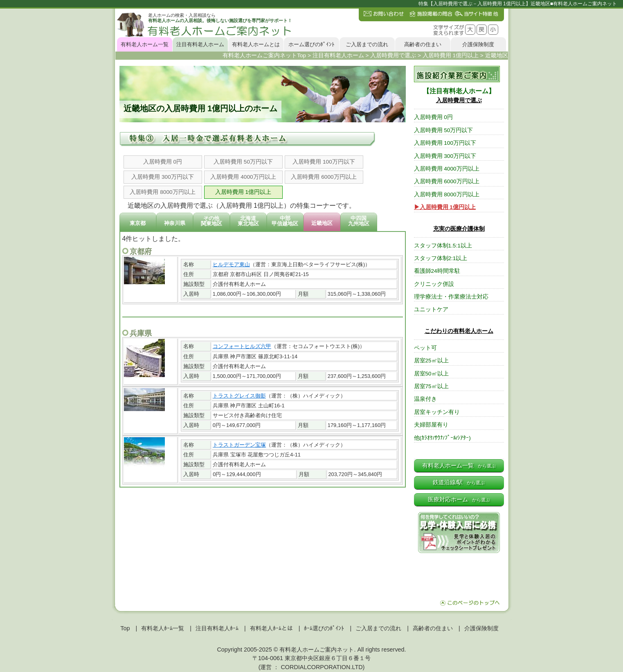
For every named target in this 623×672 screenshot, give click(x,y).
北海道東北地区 (248, 221)
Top (125, 628)
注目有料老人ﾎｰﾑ (217, 628)
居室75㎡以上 (431, 386)
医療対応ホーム (459, 500)
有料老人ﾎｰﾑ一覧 (163, 628)
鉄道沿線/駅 (459, 482)
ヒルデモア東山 (231, 264)
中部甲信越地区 (285, 221)
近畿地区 (322, 223)
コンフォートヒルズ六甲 (242, 346)
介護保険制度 (478, 44)
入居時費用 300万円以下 (162, 177)
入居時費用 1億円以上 (243, 192)
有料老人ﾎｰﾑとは (271, 628)
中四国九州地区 (359, 221)
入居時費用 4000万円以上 (243, 177)
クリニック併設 (434, 284)
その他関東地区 (211, 221)
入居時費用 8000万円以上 (162, 192)
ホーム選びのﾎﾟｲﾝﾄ (311, 44)
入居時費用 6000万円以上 (324, 177)
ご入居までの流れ (367, 44)
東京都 (138, 223)
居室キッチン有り (437, 412)
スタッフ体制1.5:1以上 (443, 246)
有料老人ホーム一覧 (145, 44)
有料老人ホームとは (256, 44)
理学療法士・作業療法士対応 (451, 297)
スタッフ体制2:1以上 (441, 258)
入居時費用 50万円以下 (243, 162)
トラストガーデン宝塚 (239, 445)
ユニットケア (431, 309)
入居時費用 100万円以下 (324, 162)
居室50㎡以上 (431, 374)
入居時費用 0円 (163, 162)
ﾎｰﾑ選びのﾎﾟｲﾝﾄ (324, 628)
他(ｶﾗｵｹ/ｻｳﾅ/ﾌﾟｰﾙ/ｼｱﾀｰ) (442, 438)
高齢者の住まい (423, 44)
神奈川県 (175, 223)
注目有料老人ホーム (200, 44)
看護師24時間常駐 (437, 271)
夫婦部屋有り (431, 425)
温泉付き (425, 399)
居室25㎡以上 (431, 361)
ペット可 (425, 348)
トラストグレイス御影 (239, 396)
